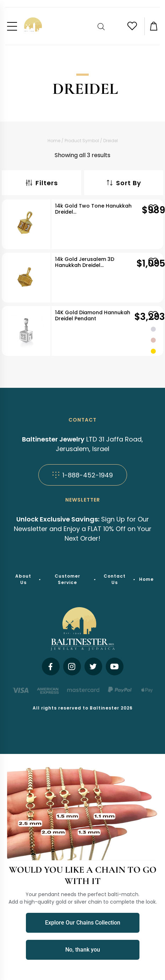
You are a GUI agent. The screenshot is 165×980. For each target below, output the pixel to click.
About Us (23, 579)
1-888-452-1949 (83, 475)
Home (54, 141)
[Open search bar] (102, 26)
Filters (42, 183)
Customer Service (67, 579)
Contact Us (115, 579)
